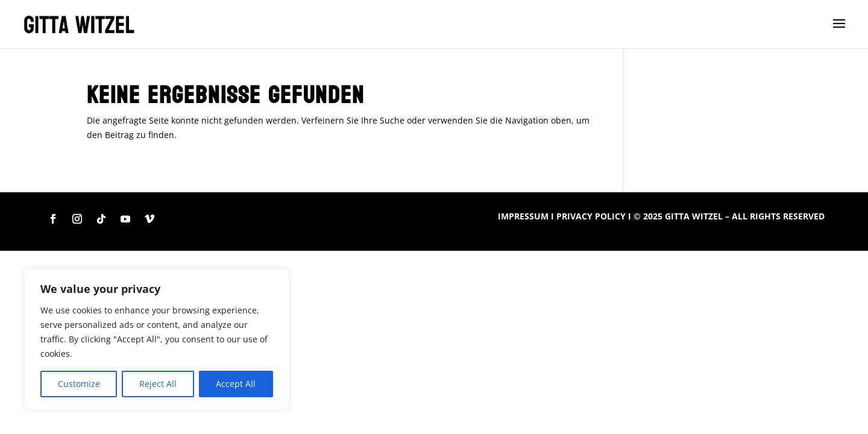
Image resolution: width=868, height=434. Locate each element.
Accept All (236, 384)
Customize (79, 384)
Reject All (158, 384)
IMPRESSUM (523, 216)
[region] (157, 339)
